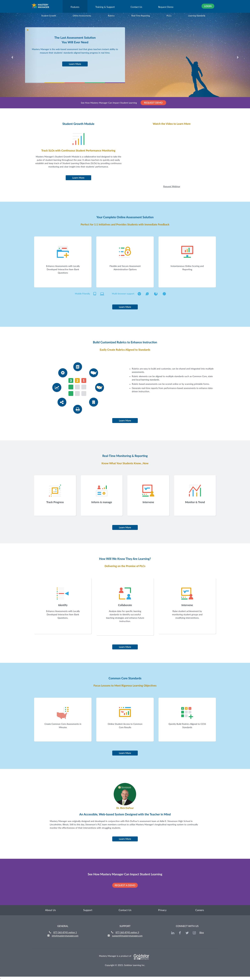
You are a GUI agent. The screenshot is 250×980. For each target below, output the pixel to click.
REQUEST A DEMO (125, 885)
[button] (19, 61)
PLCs (167, 15)
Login (208, 6)
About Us (50, 910)
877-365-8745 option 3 (127, 933)
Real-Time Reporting (139, 15)
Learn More (75, 64)
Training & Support (105, 7)
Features (75, 7)
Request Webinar (172, 187)
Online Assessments (80, 15)
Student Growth (47, 15)
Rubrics (109, 15)
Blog (202, 933)
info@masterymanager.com (65, 936)
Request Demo (166, 7)
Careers (200, 910)
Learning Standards (195, 15)
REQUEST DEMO (153, 103)
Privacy (162, 910)
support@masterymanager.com (127, 936)
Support (88, 910)
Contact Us (136, 7)
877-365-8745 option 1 (65, 933)
